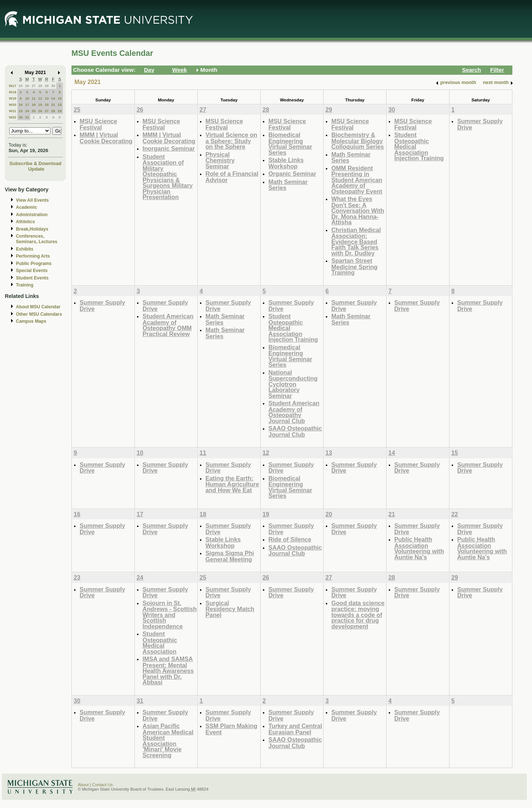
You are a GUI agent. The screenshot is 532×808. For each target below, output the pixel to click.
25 (21, 86)
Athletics (25, 222)
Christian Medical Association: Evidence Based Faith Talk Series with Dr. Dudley (356, 242)
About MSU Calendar (38, 307)
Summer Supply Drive (480, 124)
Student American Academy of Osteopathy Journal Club (294, 412)
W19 (13, 98)
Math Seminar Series (288, 185)
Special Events (32, 271)
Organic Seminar (292, 174)
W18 (13, 92)
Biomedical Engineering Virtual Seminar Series (290, 144)
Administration (32, 215)
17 (27, 105)
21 (53, 105)
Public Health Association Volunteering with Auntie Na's (419, 548)
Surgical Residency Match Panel (230, 609)
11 (34, 98)
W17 (13, 86)
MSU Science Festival (98, 124)
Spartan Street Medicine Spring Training (354, 266)
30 (53, 86)
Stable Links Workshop (286, 163)
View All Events (32, 200)
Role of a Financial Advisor (232, 177)
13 (47, 98)
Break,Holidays (32, 229)
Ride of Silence (290, 539)
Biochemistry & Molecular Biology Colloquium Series (358, 141)
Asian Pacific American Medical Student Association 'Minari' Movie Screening (168, 740)
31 (27, 117)
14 (53, 98)
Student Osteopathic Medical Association (160, 643)
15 (60, 98)
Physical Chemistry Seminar (220, 160)
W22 (13, 117)
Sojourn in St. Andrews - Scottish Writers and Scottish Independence (170, 615)
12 (40, 98)
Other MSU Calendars (39, 314)
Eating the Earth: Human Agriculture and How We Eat (232, 484)
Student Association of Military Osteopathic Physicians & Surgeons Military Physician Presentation (168, 177)
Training (25, 285)
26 (27, 86)
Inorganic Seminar (169, 148)
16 (21, 105)
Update (36, 169)
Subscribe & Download (35, 163)
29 (47, 86)
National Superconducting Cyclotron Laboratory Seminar (293, 384)
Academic (26, 207)
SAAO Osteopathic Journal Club (295, 431)
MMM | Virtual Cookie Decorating (106, 138)
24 (27, 111)
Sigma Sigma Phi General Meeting (230, 556)
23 (21, 111)
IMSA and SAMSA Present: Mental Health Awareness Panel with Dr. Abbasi (168, 670)
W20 (13, 105)
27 (34, 86)
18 (34, 105)
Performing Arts (33, 256)
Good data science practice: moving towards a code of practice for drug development (358, 615)
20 (47, 105)
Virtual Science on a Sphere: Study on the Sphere (231, 141)
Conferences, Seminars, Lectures (37, 239)
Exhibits (25, 249)
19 (40, 105)
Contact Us (103, 785)
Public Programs (34, 264)
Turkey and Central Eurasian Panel (295, 729)
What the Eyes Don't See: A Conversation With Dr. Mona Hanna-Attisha (358, 210)
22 (60, 105)
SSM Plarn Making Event (231, 729)
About (83, 785)
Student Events (32, 278)
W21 (13, 111)
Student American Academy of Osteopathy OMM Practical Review (168, 325)
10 (27, 98)
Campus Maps (31, 321)
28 (40, 86)
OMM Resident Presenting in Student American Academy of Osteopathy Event (357, 180)
